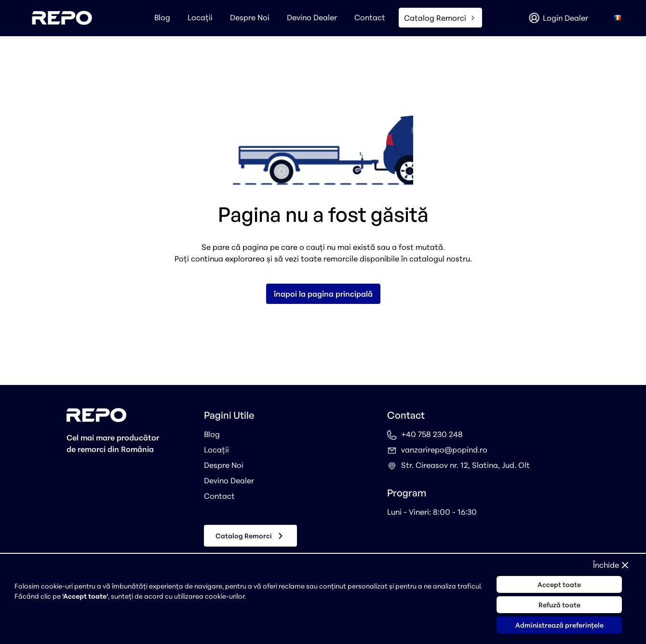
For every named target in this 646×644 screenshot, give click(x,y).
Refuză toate (559, 605)
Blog (162, 17)
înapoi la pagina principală (323, 294)
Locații (200, 17)
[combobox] (618, 18)
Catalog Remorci (250, 536)
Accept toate (559, 584)
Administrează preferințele (559, 625)
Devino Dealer (312, 17)
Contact (370, 17)
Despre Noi (250, 17)
